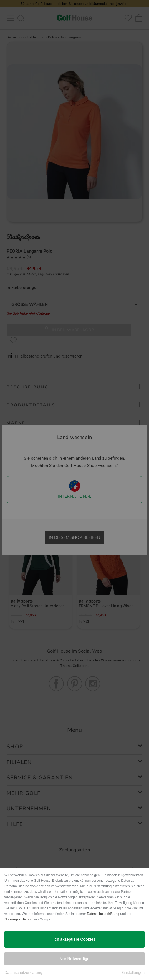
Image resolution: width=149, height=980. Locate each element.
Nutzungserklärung (18, 919)
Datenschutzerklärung (103, 914)
